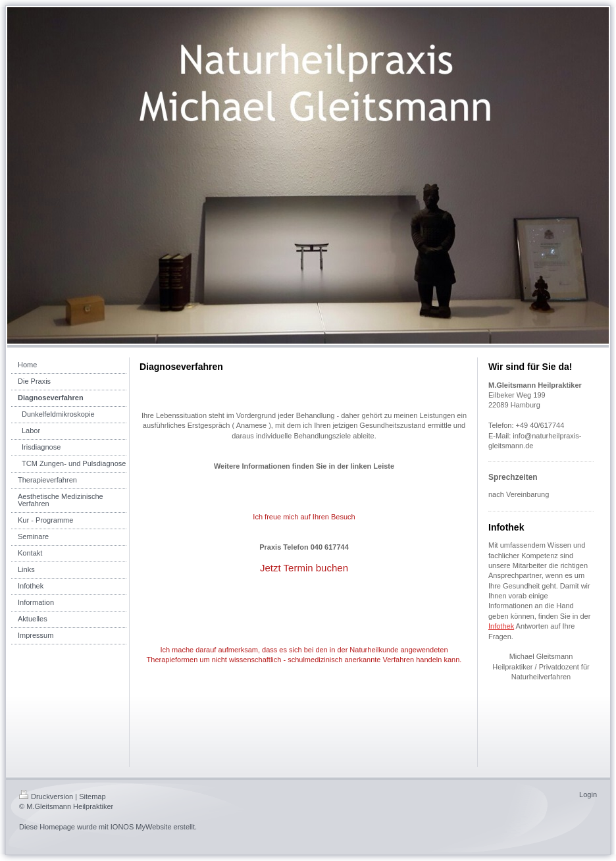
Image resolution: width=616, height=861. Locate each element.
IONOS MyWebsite (141, 827)
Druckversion (46, 796)
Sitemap (92, 796)
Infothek (501, 626)
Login (588, 795)
